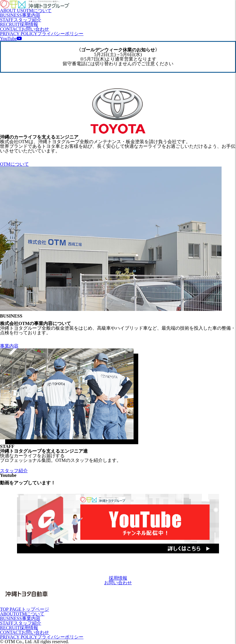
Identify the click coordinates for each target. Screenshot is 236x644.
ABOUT (22, 614)
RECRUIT (19, 24)
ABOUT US (26, 11)
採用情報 (118, 578)
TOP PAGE (25, 609)
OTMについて (14, 164)
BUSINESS (20, 15)
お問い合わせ (118, 583)
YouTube (11, 39)
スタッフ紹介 (14, 471)
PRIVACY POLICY (42, 34)
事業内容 (9, 346)
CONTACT (25, 29)
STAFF (21, 20)
